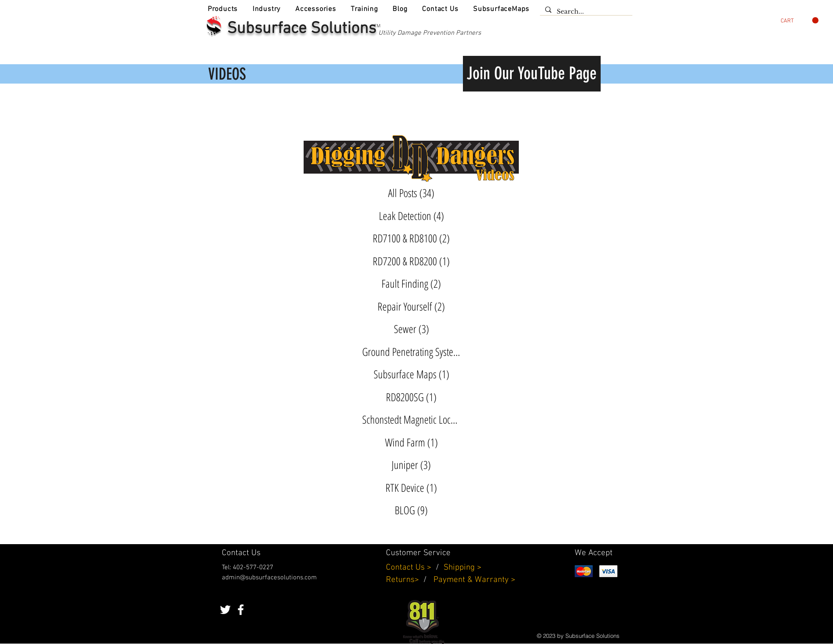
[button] (223, 9)
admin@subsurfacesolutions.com (269, 578)
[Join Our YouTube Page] (532, 74)
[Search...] (585, 12)
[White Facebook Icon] (241, 610)
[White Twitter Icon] (225, 610)
